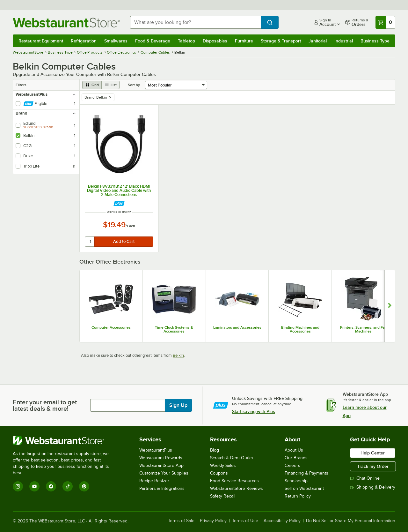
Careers (292, 465)
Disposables (215, 41)
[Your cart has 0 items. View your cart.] (385, 22)
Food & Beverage (153, 41)
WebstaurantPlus (156, 450)
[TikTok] (68, 486)
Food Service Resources (234, 481)
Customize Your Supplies (164, 473)
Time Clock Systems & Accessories (174, 329)
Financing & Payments (306, 473)
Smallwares (116, 41)
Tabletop (186, 41)
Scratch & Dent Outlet (232, 458)
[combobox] (196, 22)
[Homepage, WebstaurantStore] (66, 22)
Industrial (344, 41)
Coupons (219, 473)
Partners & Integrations (162, 488)
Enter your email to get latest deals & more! (45, 405)
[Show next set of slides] (390, 306)
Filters (21, 85)
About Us (294, 450)
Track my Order (373, 466)
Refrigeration (84, 41)
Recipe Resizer (154, 481)
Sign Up (178, 405)
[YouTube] (34, 486)
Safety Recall (223, 496)
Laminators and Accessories (237, 327)
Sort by (134, 85)
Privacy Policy (213, 521)
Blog (215, 450)
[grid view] (92, 85)
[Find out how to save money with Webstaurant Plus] (119, 203)
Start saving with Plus (254, 411)
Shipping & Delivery (373, 487)
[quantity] (90, 242)
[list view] (111, 85)
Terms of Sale (181, 521)
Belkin (178, 355)
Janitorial (318, 41)
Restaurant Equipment (41, 41)
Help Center (373, 453)
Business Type (375, 41)
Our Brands (296, 458)
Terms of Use (245, 521)
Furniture (244, 41)
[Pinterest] (84, 486)
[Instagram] (18, 486)
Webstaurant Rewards (161, 458)
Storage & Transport (281, 41)
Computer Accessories (111, 327)
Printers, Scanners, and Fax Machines (363, 329)
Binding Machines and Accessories (300, 329)
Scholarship (296, 481)
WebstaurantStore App (161, 465)
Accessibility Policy (282, 521)
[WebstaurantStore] (65, 440)
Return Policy (298, 496)
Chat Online (365, 478)
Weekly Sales (223, 465)
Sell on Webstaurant (304, 488)
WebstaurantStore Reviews (237, 488)
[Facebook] (51, 486)
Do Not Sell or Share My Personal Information (351, 521)
